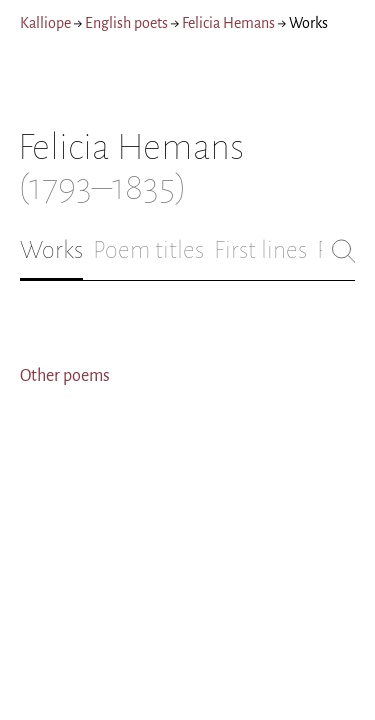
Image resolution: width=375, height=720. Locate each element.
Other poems (65, 376)
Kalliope (45, 23)
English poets (126, 23)
